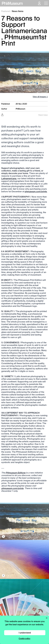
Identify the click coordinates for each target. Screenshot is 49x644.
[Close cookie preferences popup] (47, 618)
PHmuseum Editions (16, 473)
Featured (6, 11)
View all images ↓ (40, 97)
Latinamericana (9, 178)
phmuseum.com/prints (36, 191)
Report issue (43, 115)
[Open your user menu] (39, 3)
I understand (25, 633)
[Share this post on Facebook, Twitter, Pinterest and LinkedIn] (2, 115)
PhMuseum (20, 109)
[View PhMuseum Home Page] (12, 3)
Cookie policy (24, 638)
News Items (18, 11)
